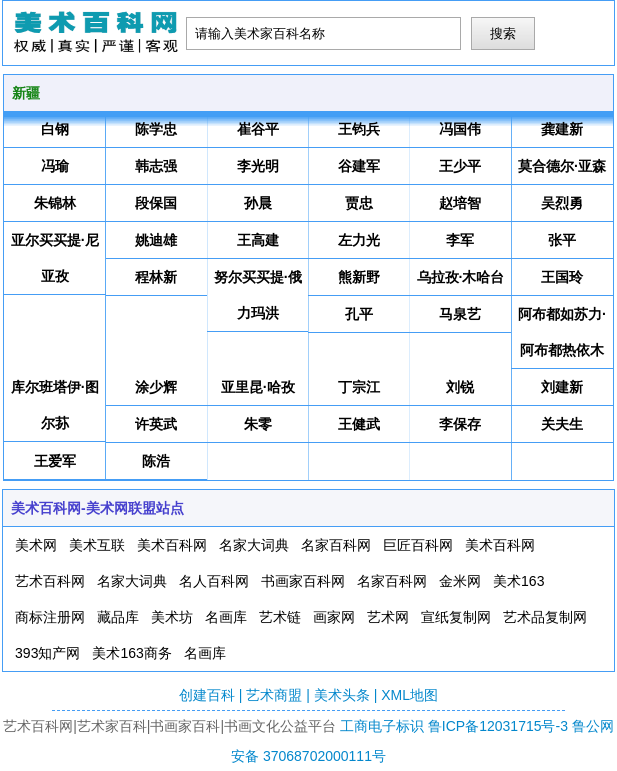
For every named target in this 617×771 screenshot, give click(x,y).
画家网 (334, 617)
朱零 (258, 424)
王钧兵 (359, 129)
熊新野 (359, 277)
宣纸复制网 (456, 617)
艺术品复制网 (545, 617)
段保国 (156, 203)
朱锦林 (55, 203)
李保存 (460, 424)
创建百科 (207, 695)
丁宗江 (359, 387)
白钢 (55, 129)
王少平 (460, 166)
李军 (460, 240)
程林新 (156, 277)
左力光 (359, 240)
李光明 (258, 166)
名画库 (226, 617)
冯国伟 (460, 129)
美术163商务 (131, 653)
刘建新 (562, 387)
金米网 (460, 581)
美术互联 (97, 545)
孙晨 (258, 203)
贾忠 (359, 203)
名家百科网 (336, 545)
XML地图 (409, 695)
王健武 (359, 424)
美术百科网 (172, 545)
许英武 (156, 424)
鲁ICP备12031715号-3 (498, 726)
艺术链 (280, 617)
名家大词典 (254, 545)
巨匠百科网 (418, 545)
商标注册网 (50, 617)
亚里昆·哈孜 (258, 387)
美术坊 (172, 617)
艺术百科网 (50, 581)
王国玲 (562, 277)
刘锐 (460, 387)
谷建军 (359, 166)
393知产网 (47, 653)
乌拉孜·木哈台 (461, 277)
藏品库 (118, 617)
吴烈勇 (562, 203)
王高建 (258, 240)
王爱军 (55, 461)
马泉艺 (460, 314)
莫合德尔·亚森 (562, 166)
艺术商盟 (274, 695)
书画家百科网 (303, 581)
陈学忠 (156, 129)
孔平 (359, 314)
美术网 (36, 545)
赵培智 (460, 203)
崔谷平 (258, 129)
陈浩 (156, 461)
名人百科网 (214, 581)
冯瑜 (55, 166)
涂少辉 (156, 387)
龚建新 (562, 129)
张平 (562, 240)
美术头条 (342, 695)
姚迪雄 (156, 240)
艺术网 (388, 617)
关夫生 (562, 424)
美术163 (518, 581)
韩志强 (156, 166)
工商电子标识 (382, 726)
